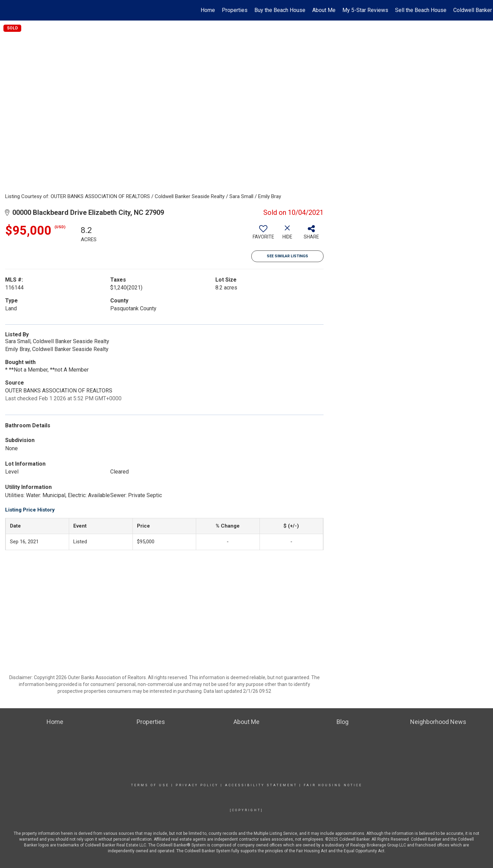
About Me (324, 10)
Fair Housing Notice (333, 785)
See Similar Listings (287, 256)
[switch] (263, 235)
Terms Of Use (150, 785)
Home (208, 10)
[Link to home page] (9, 10)
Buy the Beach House (280, 10)
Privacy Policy (197, 785)
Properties (235, 10)
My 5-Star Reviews (365, 10)
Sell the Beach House (421, 10)
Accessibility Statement (261, 785)
